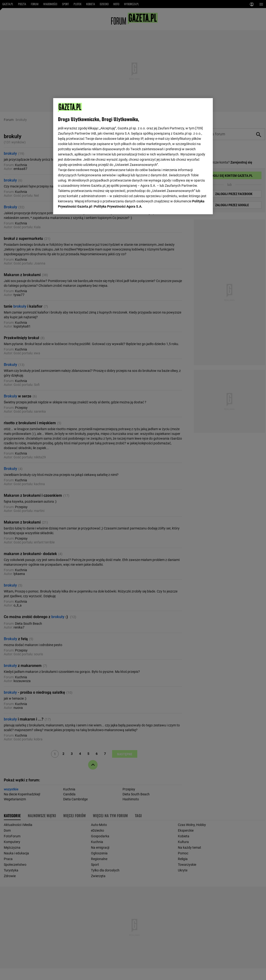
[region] (133, 156)
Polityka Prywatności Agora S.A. (118, 206)
